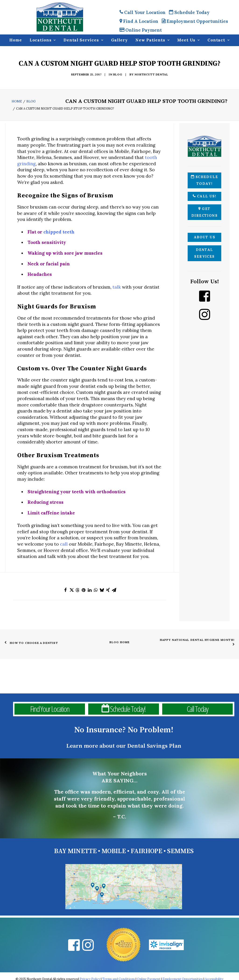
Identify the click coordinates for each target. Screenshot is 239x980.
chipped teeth (59, 232)
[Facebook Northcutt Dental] (204, 296)
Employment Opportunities (195, 21)
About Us (205, 237)
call (64, 544)
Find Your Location (50, 709)
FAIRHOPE (146, 851)
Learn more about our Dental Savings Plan (124, 746)
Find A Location (139, 21)
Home (16, 40)
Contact (219, 40)
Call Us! (204, 196)
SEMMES (180, 851)
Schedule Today (189, 12)
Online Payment (141, 30)
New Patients (152, 40)
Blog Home (120, 642)
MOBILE (114, 851)
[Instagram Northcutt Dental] (204, 314)
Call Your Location (142, 12)
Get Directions (204, 212)
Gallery (119, 40)
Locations (43, 40)
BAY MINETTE (75, 851)
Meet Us (188, 40)
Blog (118, 74)
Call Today (197, 709)
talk (117, 287)
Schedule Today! (204, 180)
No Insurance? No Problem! (124, 730)
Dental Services (83, 40)
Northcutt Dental (151, 74)
